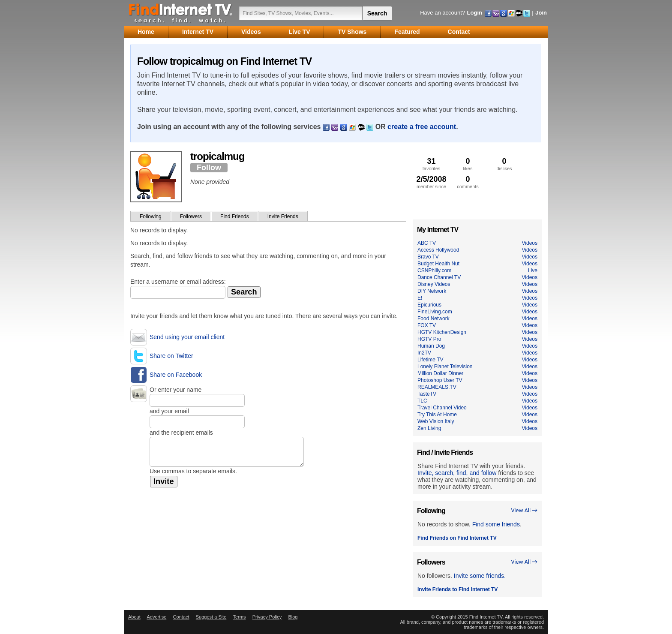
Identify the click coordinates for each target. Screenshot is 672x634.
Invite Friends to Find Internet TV (457, 589)
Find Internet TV (181, 13)
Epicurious (429, 305)
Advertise (156, 617)
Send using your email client (187, 337)
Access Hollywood (438, 250)
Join (541, 13)
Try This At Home (437, 415)
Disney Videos (434, 284)
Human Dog (431, 346)
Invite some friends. (480, 576)
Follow (209, 168)
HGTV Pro (429, 339)
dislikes (504, 164)
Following (151, 216)
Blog (293, 617)
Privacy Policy (267, 617)
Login (475, 13)
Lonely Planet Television (445, 367)
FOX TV (427, 325)
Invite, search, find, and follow (457, 473)
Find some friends (496, 524)
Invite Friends (283, 216)
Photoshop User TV (440, 380)
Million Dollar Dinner (440, 373)
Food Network (433, 319)
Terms (239, 617)
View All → (524, 510)
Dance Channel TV (439, 277)
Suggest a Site (211, 617)
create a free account (422, 127)
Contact (181, 617)
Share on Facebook (176, 375)
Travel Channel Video (442, 408)
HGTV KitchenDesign (442, 332)
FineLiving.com (435, 312)
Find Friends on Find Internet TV (457, 538)
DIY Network (432, 291)
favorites (431, 164)
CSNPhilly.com (434, 270)
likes (468, 164)
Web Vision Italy (436, 421)
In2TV (424, 353)
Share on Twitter (171, 356)
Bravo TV (428, 257)
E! (420, 298)
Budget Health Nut (438, 264)
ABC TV (427, 243)
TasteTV (427, 394)
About (134, 617)
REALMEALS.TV (437, 387)
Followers (191, 216)
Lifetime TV (430, 360)
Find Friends (235, 216)
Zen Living (429, 428)
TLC (422, 401)
